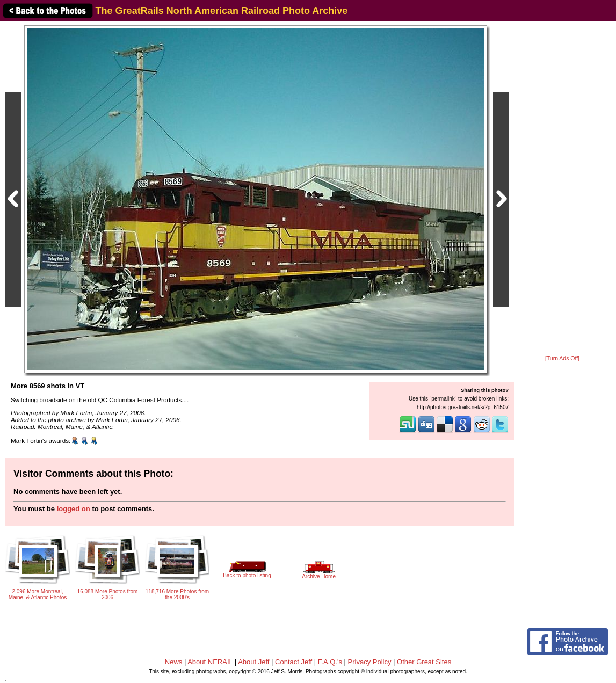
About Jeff (253, 662)
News (174, 662)
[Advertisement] (562, 189)
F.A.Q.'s (330, 662)
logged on (74, 509)
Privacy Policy (370, 662)
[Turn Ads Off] (562, 358)
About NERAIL (210, 662)
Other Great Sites (424, 662)
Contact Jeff (293, 662)
